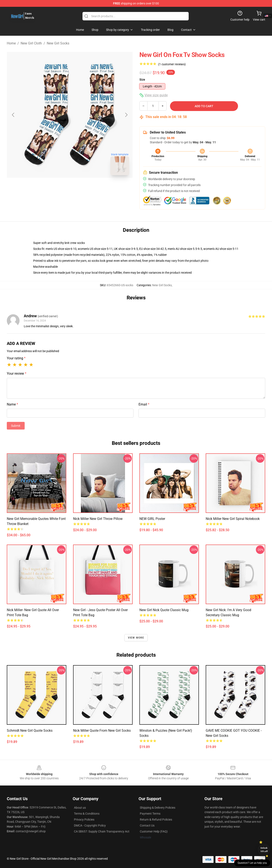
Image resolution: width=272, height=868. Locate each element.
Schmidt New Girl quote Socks (30, 731)
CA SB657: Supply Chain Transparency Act (102, 831)
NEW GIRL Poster (152, 519)
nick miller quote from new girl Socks (102, 731)
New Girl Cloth (31, 43)
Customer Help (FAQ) (154, 831)
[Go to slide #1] (59, 188)
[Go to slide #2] (81, 188)
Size (142, 80)
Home (11, 43)
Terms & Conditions (87, 814)
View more (136, 638)
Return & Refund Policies (156, 820)
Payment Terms (150, 814)
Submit (16, 426)
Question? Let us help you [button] (252, 863)
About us (80, 808)
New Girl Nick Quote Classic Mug (164, 610)
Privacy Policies (84, 820)
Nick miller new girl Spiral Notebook (233, 519)
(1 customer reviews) (172, 64)
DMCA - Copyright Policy (90, 825)
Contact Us (147, 825)
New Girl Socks (58, 43)
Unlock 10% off (264, 850)
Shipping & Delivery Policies (158, 808)
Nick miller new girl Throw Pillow (98, 519)
